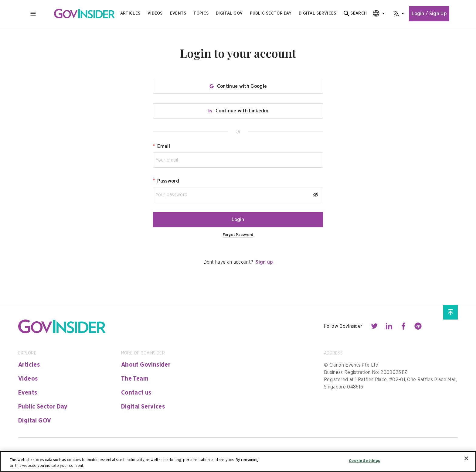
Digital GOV (35, 421)
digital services (317, 13)
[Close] (466, 458)
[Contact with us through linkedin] (389, 326)
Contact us (136, 393)
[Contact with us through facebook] (403, 326)
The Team (135, 379)
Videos (155, 13)
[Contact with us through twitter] (374, 326)
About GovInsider (146, 365)
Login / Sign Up (429, 14)
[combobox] (377, 14)
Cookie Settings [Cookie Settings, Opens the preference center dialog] (364, 461)
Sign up (264, 262)
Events (178, 13)
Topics (201, 13)
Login (238, 220)
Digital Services (143, 407)
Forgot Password (238, 235)
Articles (130, 13)
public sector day (271, 13)
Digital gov (229, 13)
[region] (238, 462)
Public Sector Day (43, 407)
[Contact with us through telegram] (418, 326)
